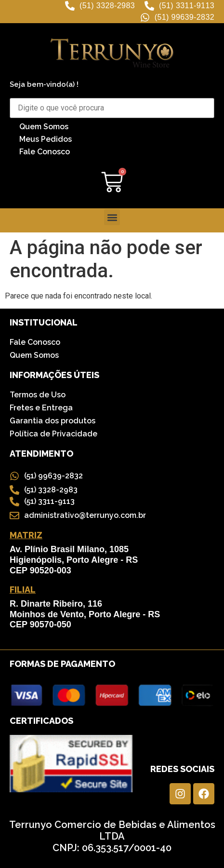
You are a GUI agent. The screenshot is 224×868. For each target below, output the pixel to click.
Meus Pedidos (46, 139)
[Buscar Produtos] (112, 108)
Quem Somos (44, 127)
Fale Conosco (45, 152)
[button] (112, 217)
